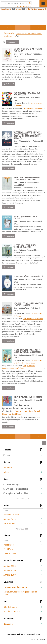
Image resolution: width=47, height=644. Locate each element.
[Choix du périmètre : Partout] (4, 3)
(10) (23, 529)
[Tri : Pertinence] (12, 42)
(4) (23, 499)
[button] (23, 468)
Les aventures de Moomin (33, 108)
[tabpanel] (23, 327)
